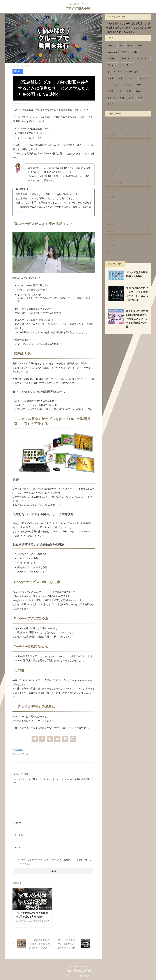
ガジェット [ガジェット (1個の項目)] (113, 65)
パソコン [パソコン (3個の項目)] (144, 78)
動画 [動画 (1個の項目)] (129, 91)
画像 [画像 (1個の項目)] (131, 98)
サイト (17, 847)
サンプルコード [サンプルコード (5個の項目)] (114, 72)
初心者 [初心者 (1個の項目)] (111, 91)
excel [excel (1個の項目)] (129, 45)
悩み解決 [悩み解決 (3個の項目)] (112, 98)
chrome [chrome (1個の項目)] (111, 45)
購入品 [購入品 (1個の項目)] (111, 104)
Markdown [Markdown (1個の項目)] (112, 52)
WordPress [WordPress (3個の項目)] (127, 59)
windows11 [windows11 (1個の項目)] (112, 59)
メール (19, 834)
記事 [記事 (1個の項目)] (140, 98)
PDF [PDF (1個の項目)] (124, 52)
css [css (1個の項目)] (121, 45)
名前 (18, 822)
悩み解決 (19, 750)
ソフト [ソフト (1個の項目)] (121, 78)
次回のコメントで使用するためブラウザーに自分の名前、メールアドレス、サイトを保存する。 (53, 861)
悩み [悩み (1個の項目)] (138, 91)
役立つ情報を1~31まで (78, 966)
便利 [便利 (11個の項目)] (139, 85)
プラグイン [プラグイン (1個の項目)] (127, 85)
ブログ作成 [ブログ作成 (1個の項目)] (113, 85)
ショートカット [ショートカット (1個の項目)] (133, 72)
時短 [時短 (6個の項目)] (122, 98)
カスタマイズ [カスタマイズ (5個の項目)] (143, 59)
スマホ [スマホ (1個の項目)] (111, 78)
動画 (17, 754)
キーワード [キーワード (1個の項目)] (127, 65)
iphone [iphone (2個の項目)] (140, 45)
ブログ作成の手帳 (78, 8)
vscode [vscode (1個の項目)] (134, 52)
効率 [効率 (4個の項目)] (120, 91)
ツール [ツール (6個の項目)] (132, 78)
